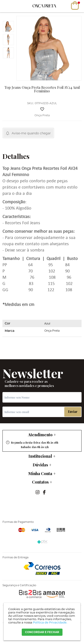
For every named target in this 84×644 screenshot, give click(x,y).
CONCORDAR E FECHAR (42, 632)
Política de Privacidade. (50, 622)
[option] (8, 26)
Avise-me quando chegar (31, 133)
